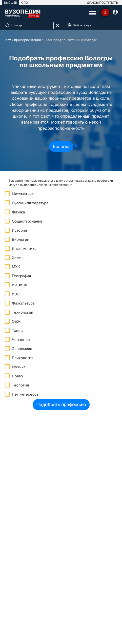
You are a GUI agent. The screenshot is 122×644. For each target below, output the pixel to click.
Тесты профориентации (23, 40)
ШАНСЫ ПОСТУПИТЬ (102, 3)
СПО (25, 3)
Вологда (61, 146)
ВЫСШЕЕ (10, 3)
